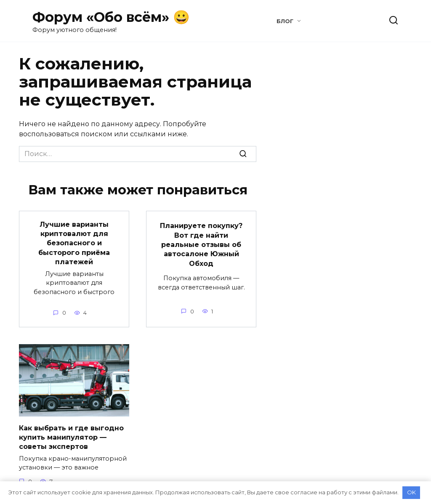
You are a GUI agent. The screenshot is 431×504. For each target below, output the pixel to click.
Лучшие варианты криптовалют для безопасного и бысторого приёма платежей (74, 243)
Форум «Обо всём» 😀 (111, 17)
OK (411, 492)
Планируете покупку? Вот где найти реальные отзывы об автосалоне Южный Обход (201, 245)
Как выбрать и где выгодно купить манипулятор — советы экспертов (71, 437)
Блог (285, 21)
